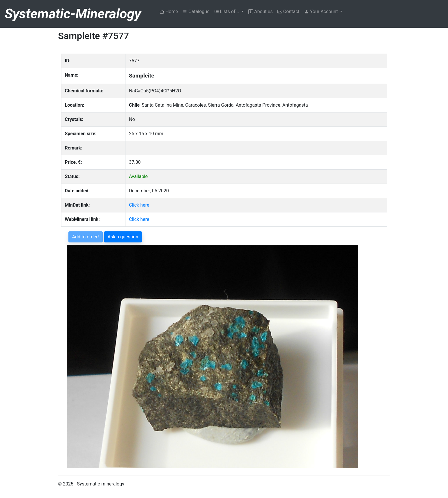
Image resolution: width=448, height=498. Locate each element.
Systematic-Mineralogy (73, 14)
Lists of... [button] (227, 12)
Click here (139, 205)
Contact (288, 12)
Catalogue (196, 12)
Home (170, 11)
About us (261, 12)
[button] (323, 12)
